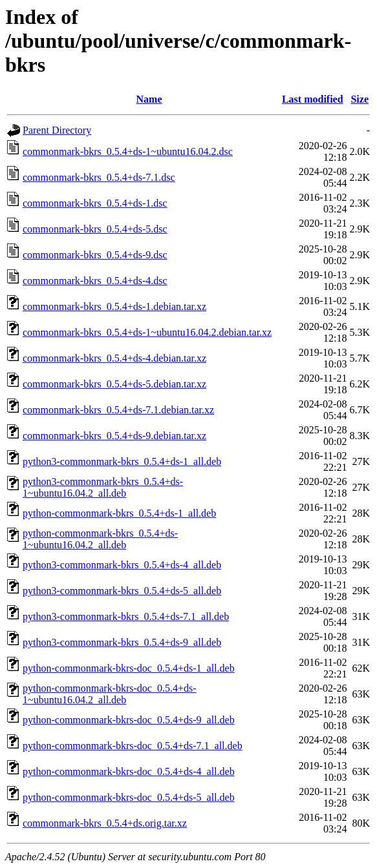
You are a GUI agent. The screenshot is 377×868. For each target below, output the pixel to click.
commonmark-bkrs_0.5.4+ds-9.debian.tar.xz (114, 436)
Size (360, 99)
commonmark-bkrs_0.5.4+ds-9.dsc (95, 255)
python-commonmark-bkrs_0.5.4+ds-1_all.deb (119, 513)
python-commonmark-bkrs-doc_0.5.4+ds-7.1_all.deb (133, 746)
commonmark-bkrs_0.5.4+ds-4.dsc (95, 281)
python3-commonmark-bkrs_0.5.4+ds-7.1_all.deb (126, 616)
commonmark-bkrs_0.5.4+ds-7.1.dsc (99, 177)
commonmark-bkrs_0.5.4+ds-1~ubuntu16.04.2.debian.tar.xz (147, 332)
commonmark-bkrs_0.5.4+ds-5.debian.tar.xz (114, 384)
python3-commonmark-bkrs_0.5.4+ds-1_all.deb (122, 461)
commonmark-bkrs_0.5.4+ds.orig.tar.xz (105, 823)
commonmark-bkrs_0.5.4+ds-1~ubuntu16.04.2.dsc (128, 151)
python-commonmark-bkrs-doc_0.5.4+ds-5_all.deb (129, 797)
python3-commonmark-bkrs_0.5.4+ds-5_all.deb (122, 591)
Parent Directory (57, 130)
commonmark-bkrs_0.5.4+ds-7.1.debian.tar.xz (118, 410)
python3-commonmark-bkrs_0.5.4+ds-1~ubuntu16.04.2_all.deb (103, 487)
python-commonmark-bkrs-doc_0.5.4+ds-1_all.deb (129, 668)
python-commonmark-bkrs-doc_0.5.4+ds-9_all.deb (129, 720)
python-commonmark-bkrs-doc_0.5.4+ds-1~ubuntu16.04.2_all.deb (110, 694)
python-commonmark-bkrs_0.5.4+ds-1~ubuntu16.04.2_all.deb (100, 539)
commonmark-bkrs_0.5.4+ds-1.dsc (95, 203)
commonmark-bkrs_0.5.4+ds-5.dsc (95, 229)
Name (149, 99)
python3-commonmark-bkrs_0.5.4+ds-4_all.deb (122, 565)
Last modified (313, 99)
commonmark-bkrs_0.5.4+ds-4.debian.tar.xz (114, 358)
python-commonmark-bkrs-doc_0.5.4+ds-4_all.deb (129, 771)
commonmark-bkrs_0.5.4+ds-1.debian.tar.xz (114, 306)
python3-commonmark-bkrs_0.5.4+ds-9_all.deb (122, 642)
